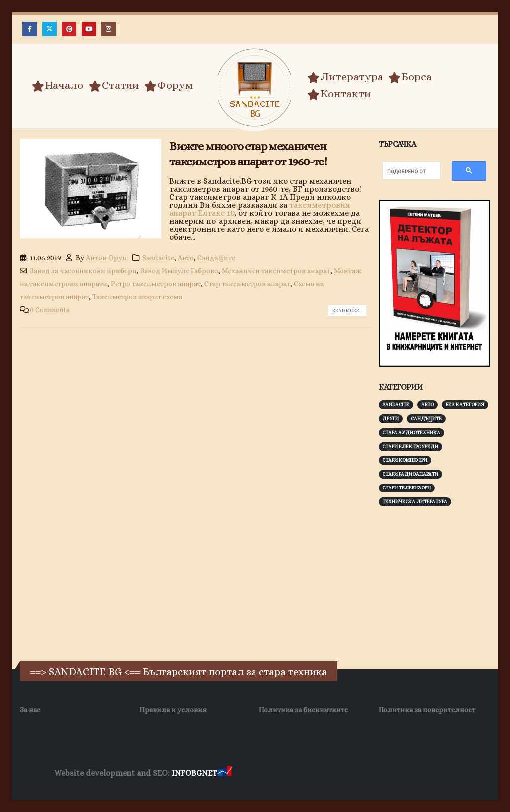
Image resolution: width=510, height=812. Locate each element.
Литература (345, 77)
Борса (410, 77)
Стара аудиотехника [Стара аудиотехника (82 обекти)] (411, 432)
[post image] (91, 189)
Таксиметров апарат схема (137, 297)
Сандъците (216, 258)
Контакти (339, 94)
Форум (169, 85)
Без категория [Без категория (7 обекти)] (465, 405)
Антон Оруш (107, 258)
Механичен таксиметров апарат (276, 271)
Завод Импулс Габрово (179, 271)
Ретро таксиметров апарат (156, 284)
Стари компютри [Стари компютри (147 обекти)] (405, 460)
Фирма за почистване (347, 773)
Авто (186, 258)
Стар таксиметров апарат (247, 284)
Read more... (347, 310)
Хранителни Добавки (269, 773)
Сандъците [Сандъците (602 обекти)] (426, 418)
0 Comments (50, 310)
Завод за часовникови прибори (83, 271)
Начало (58, 85)
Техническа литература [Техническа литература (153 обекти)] (415, 502)
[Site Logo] (255, 87)
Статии (114, 85)
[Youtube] (89, 29)
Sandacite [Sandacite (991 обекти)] (396, 405)
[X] (50, 29)
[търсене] (407, 172)
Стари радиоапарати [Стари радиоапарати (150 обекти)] (410, 474)
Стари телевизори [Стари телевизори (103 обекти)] (407, 488)
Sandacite (158, 258)
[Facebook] (30, 29)
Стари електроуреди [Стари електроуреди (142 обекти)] (410, 446)
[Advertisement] (444, 583)
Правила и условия (173, 710)
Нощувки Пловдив (420, 773)
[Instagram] (108, 29)
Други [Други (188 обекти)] (391, 418)
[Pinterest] (69, 29)
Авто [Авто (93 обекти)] (428, 405)
